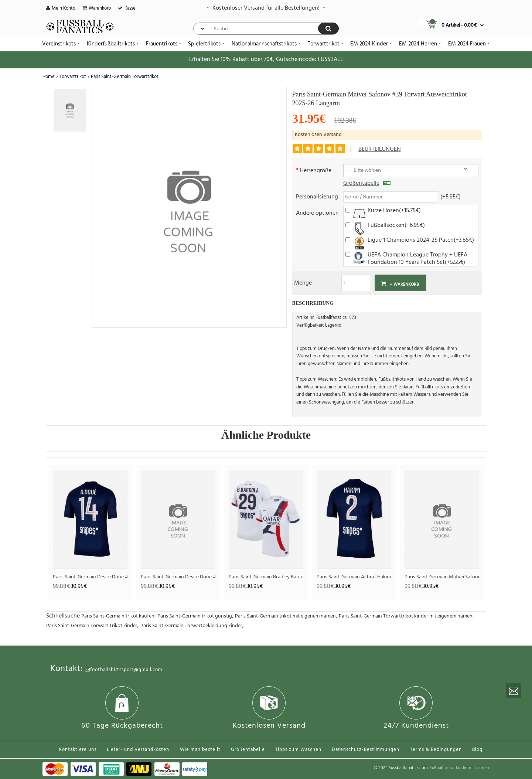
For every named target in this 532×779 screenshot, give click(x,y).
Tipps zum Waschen (298, 750)
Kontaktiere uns (78, 750)
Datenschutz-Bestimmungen (366, 750)
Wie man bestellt (200, 750)
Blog (477, 750)
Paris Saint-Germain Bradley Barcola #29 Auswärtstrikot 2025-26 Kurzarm (266, 577)
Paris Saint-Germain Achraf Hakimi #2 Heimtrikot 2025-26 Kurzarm (354, 577)
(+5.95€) (451, 196)
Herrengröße (316, 170)
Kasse (130, 8)
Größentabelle (367, 183)
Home (49, 77)
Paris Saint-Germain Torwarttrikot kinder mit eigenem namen (406, 616)
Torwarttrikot (73, 77)
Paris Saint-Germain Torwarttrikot (125, 77)
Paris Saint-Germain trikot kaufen (118, 616)
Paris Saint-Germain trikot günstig (195, 616)
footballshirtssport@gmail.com (124, 670)
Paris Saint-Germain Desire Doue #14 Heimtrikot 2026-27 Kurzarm (178, 577)
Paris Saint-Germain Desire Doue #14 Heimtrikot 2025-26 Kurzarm (90, 577)
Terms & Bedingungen (436, 750)
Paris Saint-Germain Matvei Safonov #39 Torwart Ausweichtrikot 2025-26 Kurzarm (442, 577)
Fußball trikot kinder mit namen (459, 768)
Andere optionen (317, 213)
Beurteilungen (380, 149)
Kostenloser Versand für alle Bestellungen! (266, 8)
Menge (303, 283)
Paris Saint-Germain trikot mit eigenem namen (285, 616)
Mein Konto (64, 8)
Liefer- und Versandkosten (138, 750)
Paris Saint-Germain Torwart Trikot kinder (92, 626)
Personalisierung (317, 196)
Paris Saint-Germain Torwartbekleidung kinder (191, 626)
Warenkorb (100, 8)
